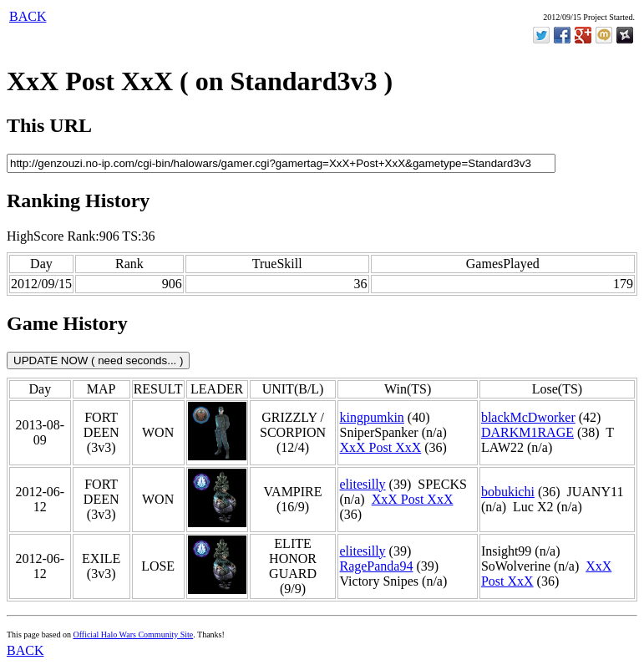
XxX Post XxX (380, 447)
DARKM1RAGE (527, 432)
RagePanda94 (376, 566)
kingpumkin (371, 417)
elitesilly (362, 484)
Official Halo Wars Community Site (133, 635)
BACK (28, 16)
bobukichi (508, 492)
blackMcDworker (528, 417)
